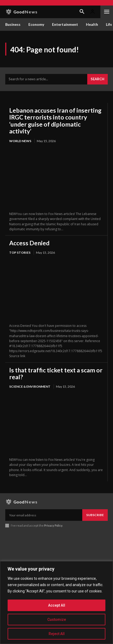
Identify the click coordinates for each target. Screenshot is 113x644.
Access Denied (29, 243)
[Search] (97, 79)
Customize (57, 620)
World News (20, 141)
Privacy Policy (53, 525)
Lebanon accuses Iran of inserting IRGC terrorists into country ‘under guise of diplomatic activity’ (55, 121)
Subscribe (95, 515)
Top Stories (20, 253)
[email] (44, 515)
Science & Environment (30, 386)
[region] (56, 603)
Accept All (57, 605)
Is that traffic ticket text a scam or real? (56, 373)
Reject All (57, 634)
